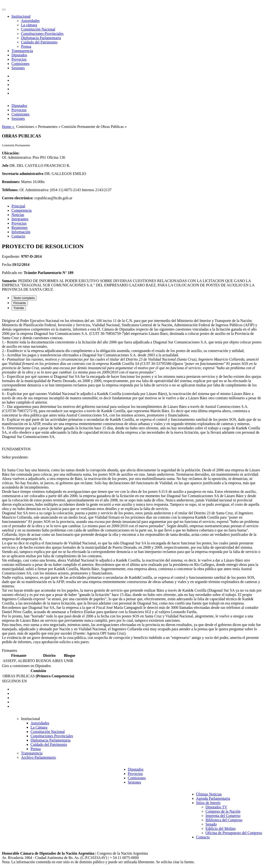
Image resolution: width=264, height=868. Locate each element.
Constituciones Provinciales (42, 34)
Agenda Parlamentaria (213, 798)
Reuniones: (11, 182)
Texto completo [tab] (24, 298)
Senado (211, 824)
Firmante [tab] (20, 303)
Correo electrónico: (18, 198)
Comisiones (21, 64)
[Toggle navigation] (4, 10)
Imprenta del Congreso (223, 816)
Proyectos (19, 59)
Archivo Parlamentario (38, 757)
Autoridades (30, 21)
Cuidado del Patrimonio (39, 42)
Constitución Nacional (38, 29)
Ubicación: (11, 153)
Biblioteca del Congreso (224, 820)
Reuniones (20, 228)
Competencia (21, 210)
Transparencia (22, 51)
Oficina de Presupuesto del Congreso (234, 833)
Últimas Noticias (209, 794)
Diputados (19, 55)
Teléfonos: (10, 190)
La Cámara (39, 727)
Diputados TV (216, 807)
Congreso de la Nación (223, 811)
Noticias (18, 215)
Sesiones (18, 68)
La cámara (29, 25)
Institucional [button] (21, 16)
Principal (18, 206)
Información (21, 232)
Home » (8, 127)
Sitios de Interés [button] (208, 803)
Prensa (26, 46)
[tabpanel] (132, 481)
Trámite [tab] (19, 308)
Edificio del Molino (221, 829)
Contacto (18, 236)
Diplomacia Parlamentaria (41, 38)
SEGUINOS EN (14, 681)
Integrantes (20, 219)
